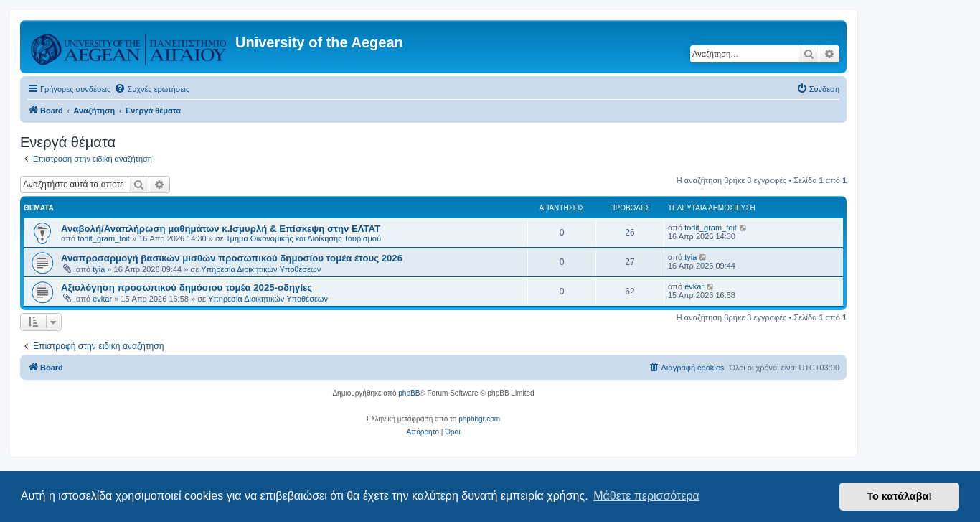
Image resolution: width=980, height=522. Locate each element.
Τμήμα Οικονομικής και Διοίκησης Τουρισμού (303, 238)
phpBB (409, 393)
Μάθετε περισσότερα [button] (646, 496)
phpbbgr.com (479, 419)
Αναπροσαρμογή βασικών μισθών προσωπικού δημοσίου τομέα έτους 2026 (232, 258)
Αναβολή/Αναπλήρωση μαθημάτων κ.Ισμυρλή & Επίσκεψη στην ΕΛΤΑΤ (221, 229)
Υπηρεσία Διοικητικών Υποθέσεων (261, 269)
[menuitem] (152, 89)
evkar (102, 299)
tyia (99, 269)
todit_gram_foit (104, 238)
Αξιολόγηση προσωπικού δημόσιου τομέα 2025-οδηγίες (187, 288)
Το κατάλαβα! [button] (899, 496)
